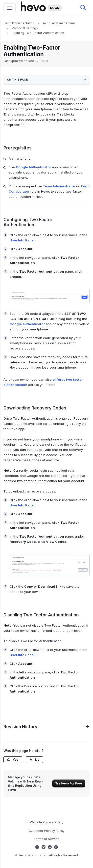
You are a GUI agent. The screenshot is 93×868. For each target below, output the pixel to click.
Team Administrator (59, 186)
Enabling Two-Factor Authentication (38, 33)
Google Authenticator (33, 167)
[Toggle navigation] (10, 8)
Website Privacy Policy (47, 822)
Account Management (59, 23)
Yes (13, 760)
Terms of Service (46, 839)
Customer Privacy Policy (47, 831)
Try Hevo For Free (69, 783)
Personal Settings (25, 28)
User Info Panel (22, 240)
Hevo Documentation (19, 23)
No (34, 760)
